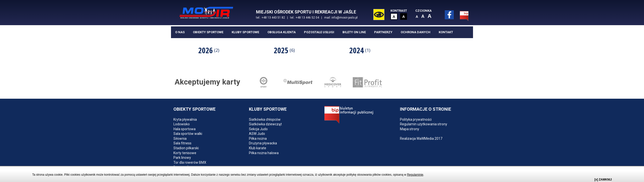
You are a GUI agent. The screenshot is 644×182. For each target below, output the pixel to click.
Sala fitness (182, 143)
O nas (180, 32)
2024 (360, 50)
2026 (209, 50)
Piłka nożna (258, 139)
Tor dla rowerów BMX (190, 162)
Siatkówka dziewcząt (265, 124)
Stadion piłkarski (186, 148)
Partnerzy (383, 32)
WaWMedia (425, 139)
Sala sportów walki (188, 134)
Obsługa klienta (282, 32)
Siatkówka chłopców (265, 119)
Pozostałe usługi (319, 32)
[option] (209, 50)
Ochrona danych (416, 32)
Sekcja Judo (258, 129)
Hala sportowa (185, 129)
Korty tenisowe (185, 153)
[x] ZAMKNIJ (603, 180)
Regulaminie (415, 175)
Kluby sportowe (245, 32)
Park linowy (182, 158)
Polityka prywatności (416, 119)
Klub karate (258, 148)
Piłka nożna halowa (264, 153)
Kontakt (446, 32)
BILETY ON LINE (354, 32)
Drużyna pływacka (263, 143)
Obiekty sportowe (208, 32)
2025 (284, 50)
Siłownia (180, 139)
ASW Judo (257, 134)
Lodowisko (182, 124)
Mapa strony (410, 129)
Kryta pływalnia (185, 119)
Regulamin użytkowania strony (424, 124)
